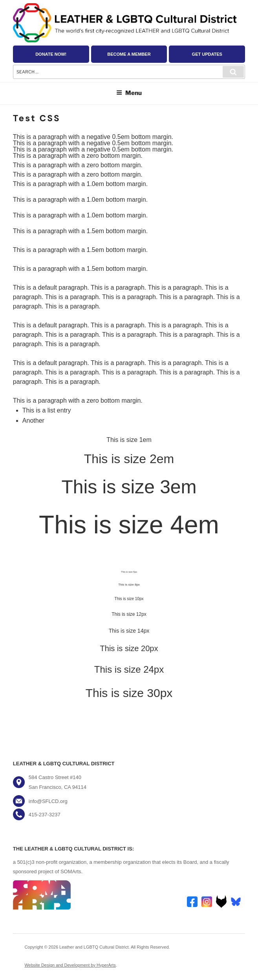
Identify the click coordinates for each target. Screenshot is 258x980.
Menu (129, 93)
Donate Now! (51, 54)
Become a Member (129, 54)
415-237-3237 (45, 815)
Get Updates (207, 54)
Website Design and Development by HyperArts (70, 965)
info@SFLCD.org (48, 801)
